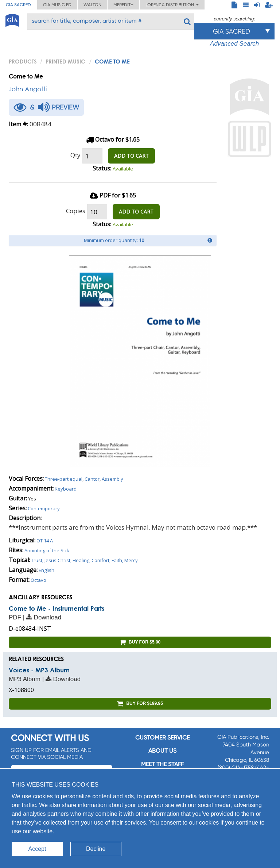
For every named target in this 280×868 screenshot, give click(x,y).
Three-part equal (64, 479)
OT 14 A (45, 541)
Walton (92, 5)
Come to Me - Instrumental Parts (57, 608)
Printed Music (65, 61)
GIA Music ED (57, 5)
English (46, 570)
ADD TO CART (131, 156)
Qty (75, 155)
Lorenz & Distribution (172, 5)
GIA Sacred (18, 5)
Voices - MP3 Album (39, 670)
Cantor (92, 479)
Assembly (112, 479)
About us (162, 751)
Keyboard (66, 489)
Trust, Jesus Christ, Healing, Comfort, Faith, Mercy (84, 560)
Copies (76, 211)
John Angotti (28, 89)
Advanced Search (234, 44)
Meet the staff (162, 764)
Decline (96, 849)
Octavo (38, 580)
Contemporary (44, 508)
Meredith (123, 5)
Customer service (162, 738)
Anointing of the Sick (47, 550)
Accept (37, 849)
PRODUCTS (23, 61)
